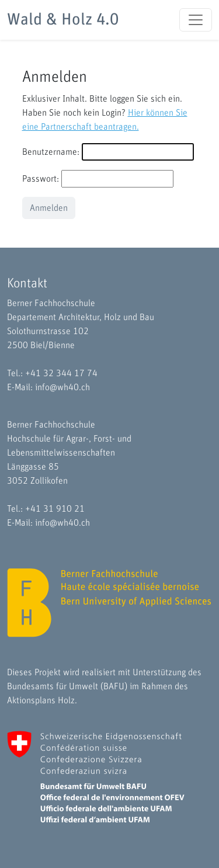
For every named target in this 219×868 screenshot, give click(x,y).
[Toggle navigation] (196, 20)
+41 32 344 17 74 (61, 373)
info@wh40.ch (62, 387)
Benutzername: (51, 152)
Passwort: (41, 179)
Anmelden (49, 208)
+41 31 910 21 (55, 509)
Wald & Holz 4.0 (63, 20)
